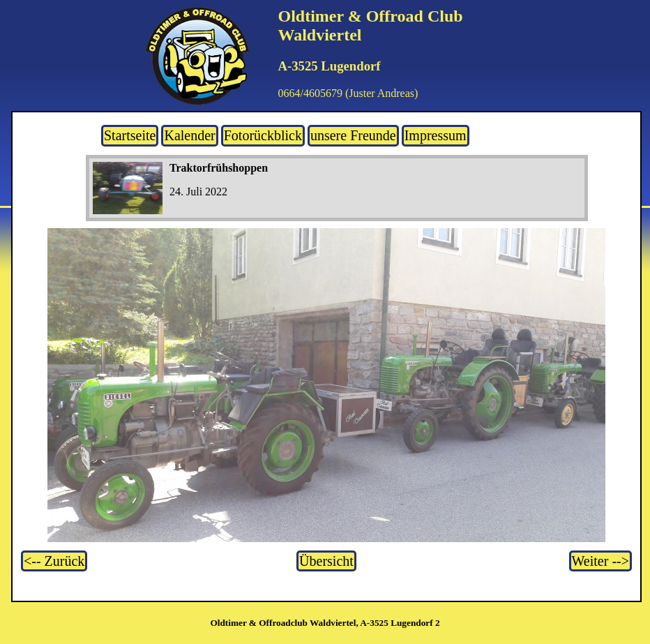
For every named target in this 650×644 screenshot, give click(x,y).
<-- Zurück (54, 561)
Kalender (189, 135)
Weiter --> (600, 561)
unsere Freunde (353, 135)
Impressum (436, 135)
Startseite (130, 135)
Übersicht (326, 561)
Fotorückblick (263, 135)
